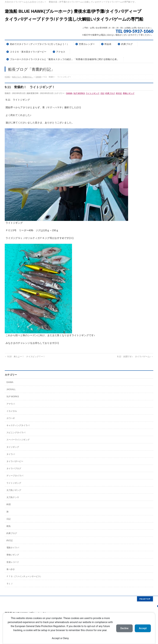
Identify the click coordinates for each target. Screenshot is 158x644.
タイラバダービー (15, 461)
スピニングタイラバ (16, 433)
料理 (9, 504)
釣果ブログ (110, 93)
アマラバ (11, 404)
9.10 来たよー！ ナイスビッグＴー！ (25, 357)
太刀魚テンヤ (13, 497)
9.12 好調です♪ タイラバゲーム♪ (135, 357)
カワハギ (11, 418)
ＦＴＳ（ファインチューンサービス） (24, 576)
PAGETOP (145, 599)
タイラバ (11, 454)
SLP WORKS (79, 93)
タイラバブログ (14, 469)
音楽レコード (13, 562)
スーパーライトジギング (18, 440)
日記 (102, 93)
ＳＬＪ (10, 584)
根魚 (9, 526)
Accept (143, 628)
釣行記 (119, 93)
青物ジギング (129, 93)
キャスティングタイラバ (18, 425)
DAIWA (69, 93)
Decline (124, 628)
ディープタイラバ (15, 476)
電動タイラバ (13, 548)
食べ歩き (11, 569)
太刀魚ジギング (14, 490)
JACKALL (11, 389)
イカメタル (12, 411)
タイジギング (13, 447)
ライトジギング (93, 93)
